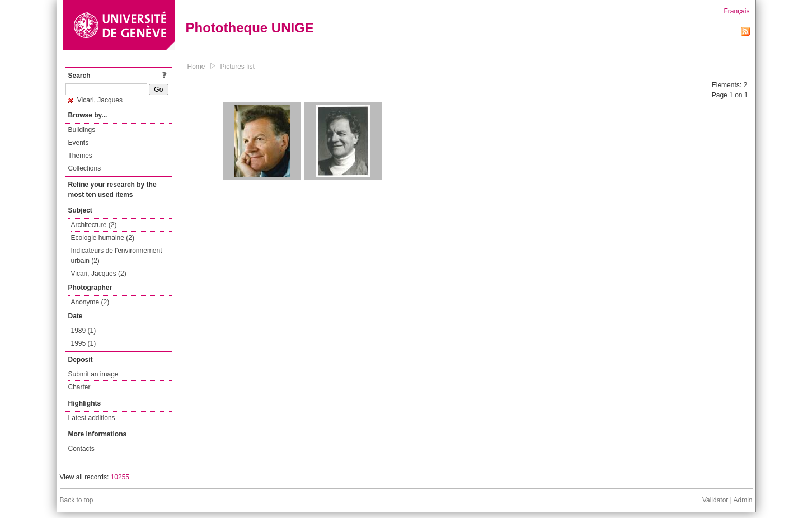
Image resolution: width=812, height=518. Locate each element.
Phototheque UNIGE (250, 28)
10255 (120, 477)
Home (196, 67)
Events (79, 143)
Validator (715, 500)
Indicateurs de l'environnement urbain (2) (117, 256)
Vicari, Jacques (95, 100)
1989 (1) (84, 331)
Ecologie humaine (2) (103, 238)
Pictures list (238, 67)
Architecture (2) (94, 225)
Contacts (81, 449)
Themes (80, 156)
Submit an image (93, 374)
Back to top (77, 500)
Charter (79, 387)
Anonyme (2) (90, 302)
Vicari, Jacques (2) (99, 274)
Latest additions (92, 418)
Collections (85, 168)
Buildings (82, 130)
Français (736, 11)
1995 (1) (84, 343)
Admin (743, 500)
